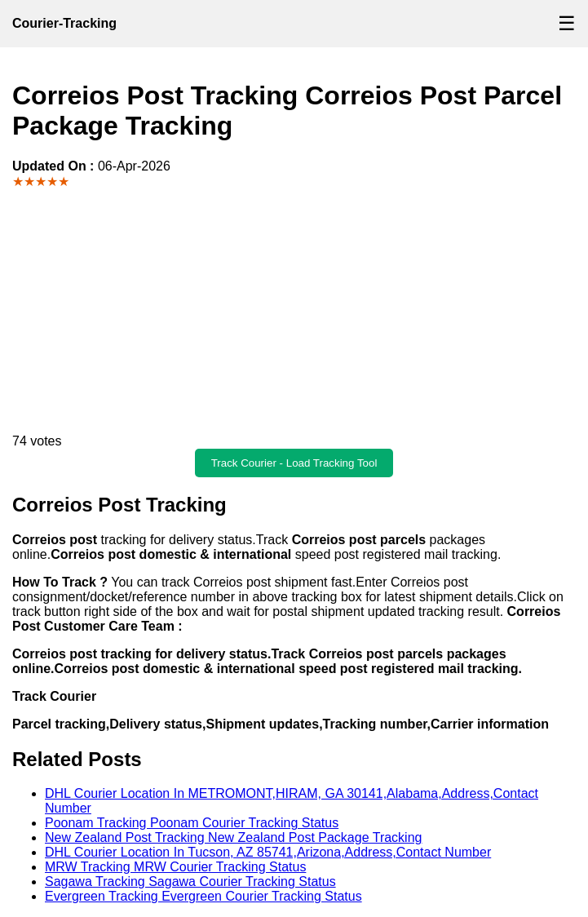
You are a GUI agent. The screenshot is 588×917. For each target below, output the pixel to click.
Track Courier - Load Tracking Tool (294, 463)
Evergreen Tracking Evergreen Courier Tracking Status (203, 896)
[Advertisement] (294, 312)
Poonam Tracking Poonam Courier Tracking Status (192, 823)
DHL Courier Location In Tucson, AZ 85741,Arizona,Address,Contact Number (268, 852)
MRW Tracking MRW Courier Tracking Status (175, 867)
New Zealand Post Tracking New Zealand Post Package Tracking (233, 837)
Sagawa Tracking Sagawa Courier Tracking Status (190, 882)
